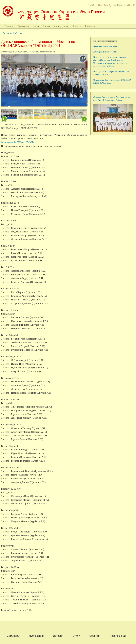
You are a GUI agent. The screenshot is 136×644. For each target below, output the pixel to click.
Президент (23, 26)
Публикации (36, 636)
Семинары (13, 636)
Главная (9, 26)
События (17, 33)
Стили (76, 636)
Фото (36, 26)
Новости (76, 26)
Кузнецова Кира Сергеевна (105, 52)
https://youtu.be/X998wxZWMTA (18, 142)
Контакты (90, 26)
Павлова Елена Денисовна (105, 46)
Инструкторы (61, 26)
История (58, 636)
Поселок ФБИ (118, 636)
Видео (46, 26)
